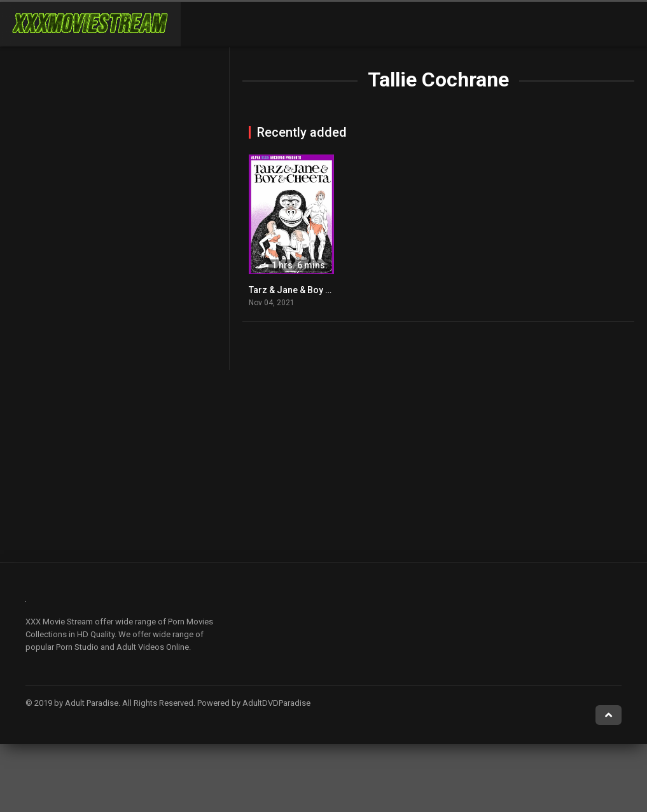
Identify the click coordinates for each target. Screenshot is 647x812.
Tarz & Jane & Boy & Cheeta (305, 290)
